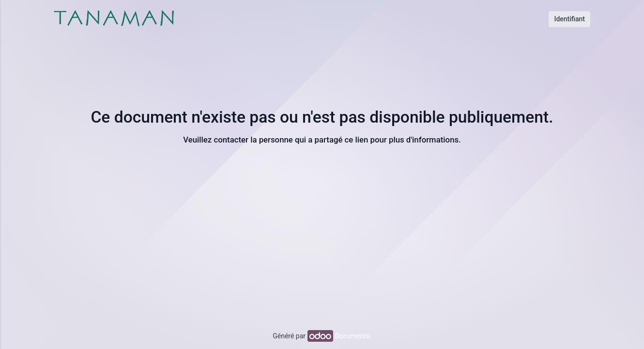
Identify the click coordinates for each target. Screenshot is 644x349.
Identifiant (569, 19)
